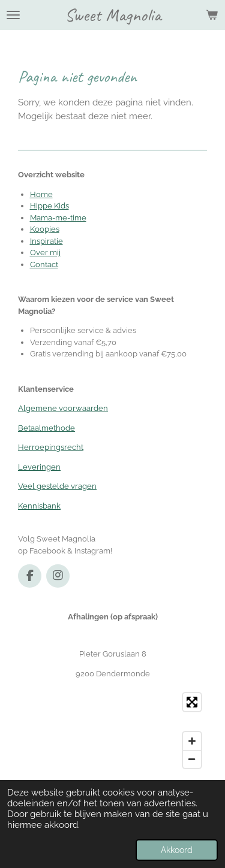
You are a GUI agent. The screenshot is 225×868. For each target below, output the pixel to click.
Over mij (45, 252)
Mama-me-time (58, 218)
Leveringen (39, 467)
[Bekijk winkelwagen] (212, 15)
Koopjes (45, 229)
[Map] (112, 731)
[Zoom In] (192, 741)
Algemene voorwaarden (63, 408)
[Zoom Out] (192, 759)
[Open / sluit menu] (13, 15)
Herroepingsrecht (51, 447)
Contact (44, 264)
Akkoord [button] (177, 850)
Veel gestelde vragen (57, 486)
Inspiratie (46, 241)
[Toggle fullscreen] (192, 702)
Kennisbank (39, 506)
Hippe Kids (49, 206)
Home (41, 194)
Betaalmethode (46, 428)
